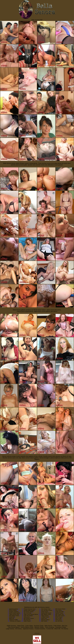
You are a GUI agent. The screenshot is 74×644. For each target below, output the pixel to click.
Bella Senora (49, 626)
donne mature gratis (14, 613)
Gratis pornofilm (60, 612)
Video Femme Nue (14, 614)
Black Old (57, 629)
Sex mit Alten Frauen (47, 610)
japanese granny (14, 609)
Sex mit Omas (27, 613)
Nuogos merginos (14, 612)
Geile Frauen (27, 621)
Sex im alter (58, 618)
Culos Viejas (29, 626)
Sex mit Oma (59, 621)
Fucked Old (50, 629)
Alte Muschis (27, 620)
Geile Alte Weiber (28, 616)
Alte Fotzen (44, 621)
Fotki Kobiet (57, 626)
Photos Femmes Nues (30, 609)
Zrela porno (27, 617)
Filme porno (58, 620)
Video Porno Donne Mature (31, 614)
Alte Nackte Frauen (29, 618)
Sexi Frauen (59, 610)
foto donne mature (29, 612)
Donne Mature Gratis (27, 627)
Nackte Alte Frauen (46, 613)
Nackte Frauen (59, 613)
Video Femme (45, 616)
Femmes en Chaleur (15, 621)
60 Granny (18, 629)
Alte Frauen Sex (60, 614)
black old (12, 618)
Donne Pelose (13, 610)
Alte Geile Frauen (60, 616)
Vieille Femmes (11, 626)
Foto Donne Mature (14, 627)
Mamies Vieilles (39, 627)
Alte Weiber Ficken (14, 616)
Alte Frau (65, 626)
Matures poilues (45, 620)
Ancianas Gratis (39, 626)
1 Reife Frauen (45, 617)
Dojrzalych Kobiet (61, 627)
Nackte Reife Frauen (29, 610)
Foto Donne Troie (46, 609)
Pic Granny (65, 629)
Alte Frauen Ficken (60, 609)
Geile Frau (44, 618)
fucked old (12, 617)
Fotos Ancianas (50, 627)
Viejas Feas (21, 626)
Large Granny (10, 629)
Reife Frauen (59, 617)
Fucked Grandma (40, 629)
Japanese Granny (28, 629)
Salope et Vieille (13, 620)
